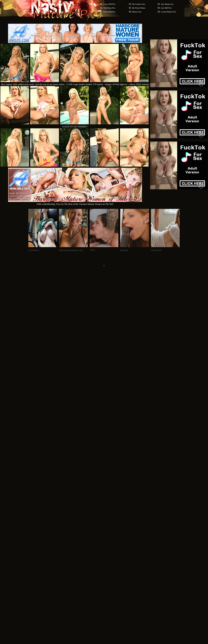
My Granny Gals (139, 4)
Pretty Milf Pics (109, 12)
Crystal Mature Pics (168, 12)
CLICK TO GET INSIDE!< (75, 127)
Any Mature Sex (167, 4)
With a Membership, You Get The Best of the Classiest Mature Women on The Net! (75, 203)
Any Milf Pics (166, 8)
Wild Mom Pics (109, 8)
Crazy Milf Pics (109, 4)
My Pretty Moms (139, 8)
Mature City (137, 12)
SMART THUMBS (111, 529)
